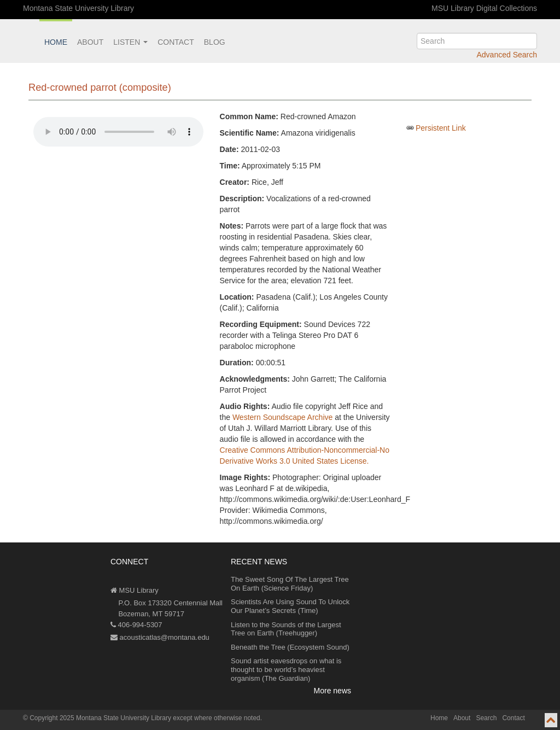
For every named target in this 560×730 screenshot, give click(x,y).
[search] (477, 41)
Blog (215, 42)
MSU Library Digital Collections (484, 8)
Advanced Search (507, 55)
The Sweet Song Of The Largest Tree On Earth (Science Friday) (290, 584)
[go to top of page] (551, 720)
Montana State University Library (78, 8)
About (90, 42)
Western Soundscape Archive (282, 417)
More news (332, 691)
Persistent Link (441, 128)
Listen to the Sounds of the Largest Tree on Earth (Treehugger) (286, 629)
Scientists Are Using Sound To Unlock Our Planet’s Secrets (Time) (290, 606)
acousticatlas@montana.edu (160, 637)
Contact (176, 42)
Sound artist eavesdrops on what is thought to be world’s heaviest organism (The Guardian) (286, 669)
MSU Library (135, 590)
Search (486, 718)
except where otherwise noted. (217, 718)
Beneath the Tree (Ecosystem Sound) (290, 647)
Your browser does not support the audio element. (118, 132)
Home (56, 42)
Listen (130, 42)
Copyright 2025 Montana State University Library (100, 718)
